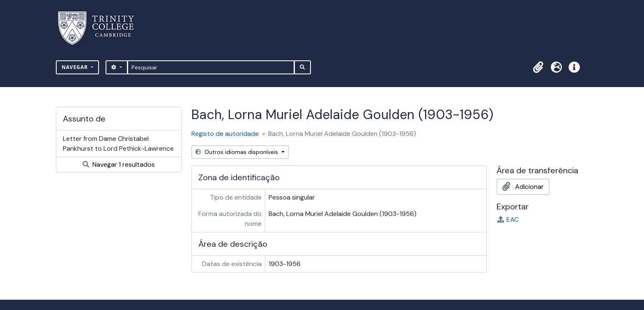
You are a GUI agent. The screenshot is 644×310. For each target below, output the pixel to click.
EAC (508, 219)
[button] (538, 67)
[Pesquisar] (211, 67)
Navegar (76, 67)
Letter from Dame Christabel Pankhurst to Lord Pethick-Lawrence (118, 144)
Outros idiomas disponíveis (238, 152)
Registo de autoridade (225, 134)
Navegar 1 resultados (119, 164)
